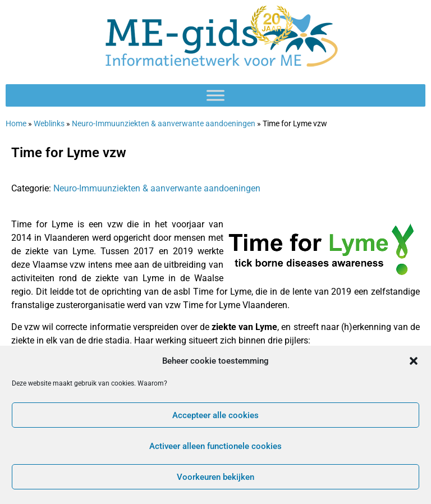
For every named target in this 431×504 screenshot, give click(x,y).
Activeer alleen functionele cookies (215, 446)
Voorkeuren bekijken (215, 477)
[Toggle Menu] (215, 95)
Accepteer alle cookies (215, 415)
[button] (414, 361)
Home (16, 123)
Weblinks (49, 123)
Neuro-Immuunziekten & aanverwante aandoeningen (164, 123)
